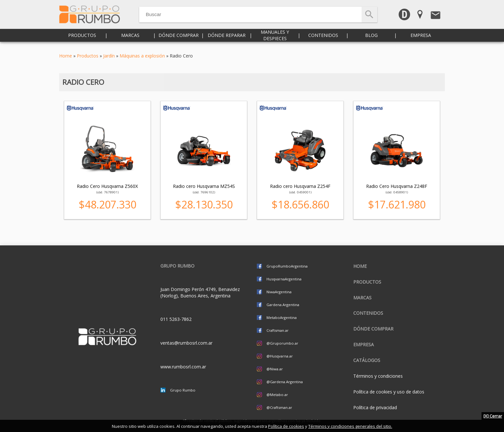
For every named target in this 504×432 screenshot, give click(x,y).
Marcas (130, 38)
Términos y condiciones (378, 376)
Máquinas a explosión (142, 56)
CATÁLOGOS (367, 360)
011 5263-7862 (176, 319)
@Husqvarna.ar (280, 356)
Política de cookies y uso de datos (389, 392)
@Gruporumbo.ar (282, 343)
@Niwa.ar (275, 369)
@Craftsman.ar (279, 407)
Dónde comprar (179, 38)
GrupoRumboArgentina (287, 266)
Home (66, 56)
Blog (371, 38)
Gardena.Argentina (283, 305)
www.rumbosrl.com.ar (183, 367)
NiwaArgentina (279, 292)
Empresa (421, 38)
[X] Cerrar (493, 416)
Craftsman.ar (278, 330)
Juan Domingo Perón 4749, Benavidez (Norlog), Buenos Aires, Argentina (200, 292)
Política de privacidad (375, 407)
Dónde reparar (227, 38)
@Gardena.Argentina (285, 382)
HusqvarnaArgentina (284, 279)
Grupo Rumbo (183, 390)
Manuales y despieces (275, 38)
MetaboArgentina (282, 317)
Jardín (109, 56)
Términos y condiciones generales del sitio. (350, 426)
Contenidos (323, 38)
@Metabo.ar (277, 395)
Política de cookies (286, 426)
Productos (82, 38)
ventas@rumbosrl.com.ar (186, 343)
